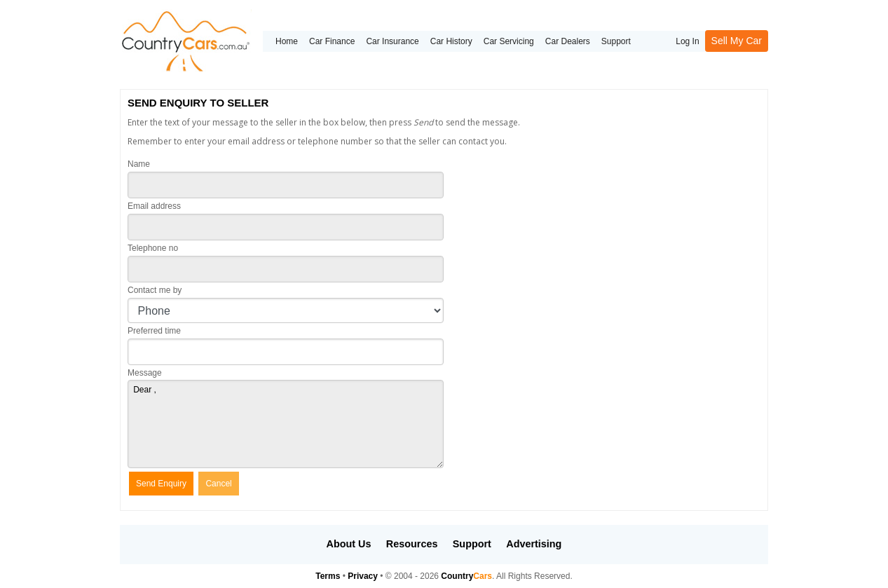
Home (287, 41)
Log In (687, 41)
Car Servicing (509, 41)
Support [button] (472, 544)
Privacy (363, 576)
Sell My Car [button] (737, 41)
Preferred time (154, 331)
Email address (154, 206)
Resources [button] (412, 544)
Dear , (286, 424)
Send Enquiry (161, 484)
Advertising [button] (534, 544)
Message (145, 373)
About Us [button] (349, 544)
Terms (328, 576)
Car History (451, 41)
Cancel (218, 484)
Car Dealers (568, 41)
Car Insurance (392, 41)
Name (139, 164)
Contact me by (155, 290)
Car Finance (332, 41)
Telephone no (153, 248)
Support (616, 41)
